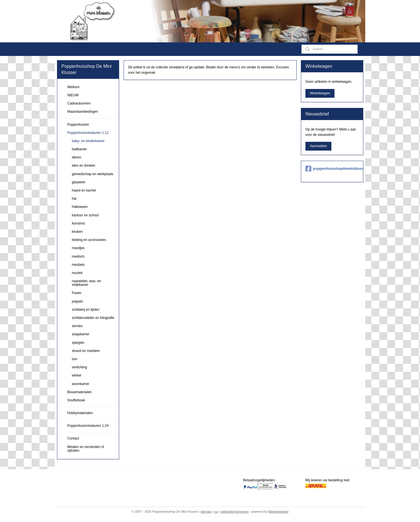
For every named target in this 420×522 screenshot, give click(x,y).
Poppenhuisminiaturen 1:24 (88, 426)
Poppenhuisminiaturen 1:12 (88, 133)
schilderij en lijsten (86, 310)
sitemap (206, 512)
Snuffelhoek (76, 400)
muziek (77, 273)
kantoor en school (85, 215)
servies (77, 326)
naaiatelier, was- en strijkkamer (87, 283)
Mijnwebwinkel (278, 512)
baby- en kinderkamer (88, 141)
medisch (78, 256)
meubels (78, 265)
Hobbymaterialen (80, 413)
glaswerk (79, 182)
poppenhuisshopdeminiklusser (332, 169)
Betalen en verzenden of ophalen (86, 449)
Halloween (80, 207)
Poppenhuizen (78, 125)
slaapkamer (81, 334)
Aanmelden (319, 146)
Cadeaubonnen (79, 103)
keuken (77, 232)
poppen (78, 301)
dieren (77, 157)
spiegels (78, 343)
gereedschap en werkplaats (93, 174)
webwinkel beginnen (235, 512)
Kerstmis (79, 223)
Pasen (77, 293)
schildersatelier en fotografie (93, 318)
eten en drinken (84, 166)
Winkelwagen (320, 93)
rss (216, 512)
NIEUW (73, 95)
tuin (75, 359)
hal (74, 199)
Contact (73, 438)
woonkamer (81, 384)
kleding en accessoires (89, 240)
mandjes (78, 248)
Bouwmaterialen (80, 392)
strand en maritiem (86, 351)
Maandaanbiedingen (83, 112)
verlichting (80, 367)
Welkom (74, 87)
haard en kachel (84, 190)
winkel (77, 375)
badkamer (79, 149)
